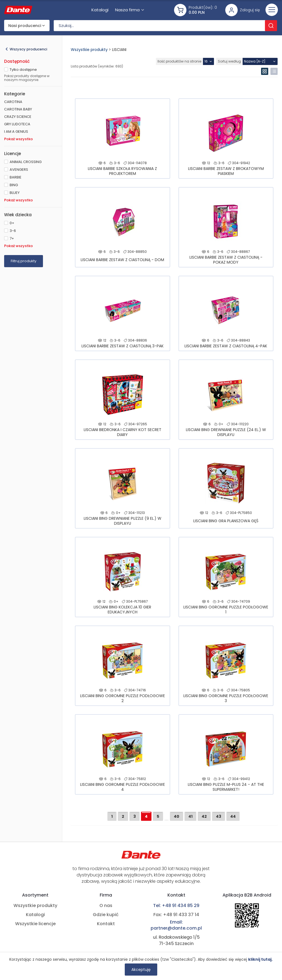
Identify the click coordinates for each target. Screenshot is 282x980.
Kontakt (106, 924)
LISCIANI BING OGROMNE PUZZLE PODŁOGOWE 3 (226, 698)
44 (233, 816)
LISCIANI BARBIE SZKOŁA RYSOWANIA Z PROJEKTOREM (122, 171)
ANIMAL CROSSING (26, 162)
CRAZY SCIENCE (18, 117)
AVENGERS (19, 170)
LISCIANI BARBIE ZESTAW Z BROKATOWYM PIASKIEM (226, 171)
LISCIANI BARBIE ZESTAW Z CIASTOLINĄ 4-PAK (226, 346)
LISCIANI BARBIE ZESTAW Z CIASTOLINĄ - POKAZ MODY (226, 260)
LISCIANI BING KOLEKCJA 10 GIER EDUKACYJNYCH (122, 610)
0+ (12, 223)
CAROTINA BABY (18, 109)
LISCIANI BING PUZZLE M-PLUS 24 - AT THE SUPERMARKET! (226, 787)
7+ (12, 238)
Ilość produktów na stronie (179, 61)
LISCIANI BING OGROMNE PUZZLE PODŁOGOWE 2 (123, 698)
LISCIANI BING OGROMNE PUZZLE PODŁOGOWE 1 (226, 610)
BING (14, 185)
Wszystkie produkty (89, 50)
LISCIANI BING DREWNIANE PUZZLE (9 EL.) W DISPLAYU (123, 521)
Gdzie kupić (106, 915)
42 (204, 816)
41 (190, 816)
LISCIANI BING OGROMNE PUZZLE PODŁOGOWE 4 (123, 787)
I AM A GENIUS (16, 132)
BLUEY (15, 193)
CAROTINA (13, 102)
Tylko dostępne (23, 70)
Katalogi (35, 915)
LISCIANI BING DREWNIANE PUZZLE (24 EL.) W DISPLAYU (226, 432)
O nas (106, 906)
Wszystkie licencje (35, 924)
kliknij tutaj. (260, 959)
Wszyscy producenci (28, 49)
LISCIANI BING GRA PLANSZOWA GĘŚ (226, 521)
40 (177, 816)
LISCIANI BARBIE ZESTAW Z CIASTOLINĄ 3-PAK (123, 346)
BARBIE (16, 177)
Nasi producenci (25, 26)
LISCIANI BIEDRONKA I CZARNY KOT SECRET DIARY (123, 432)
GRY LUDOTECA (17, 124)
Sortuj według (229, 61)
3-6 (13, 231)
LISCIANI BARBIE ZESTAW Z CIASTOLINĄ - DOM (122, 260)
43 (219, 816)
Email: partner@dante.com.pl (176, 925)
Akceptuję (141, 970)
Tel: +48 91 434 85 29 (176, 906)
